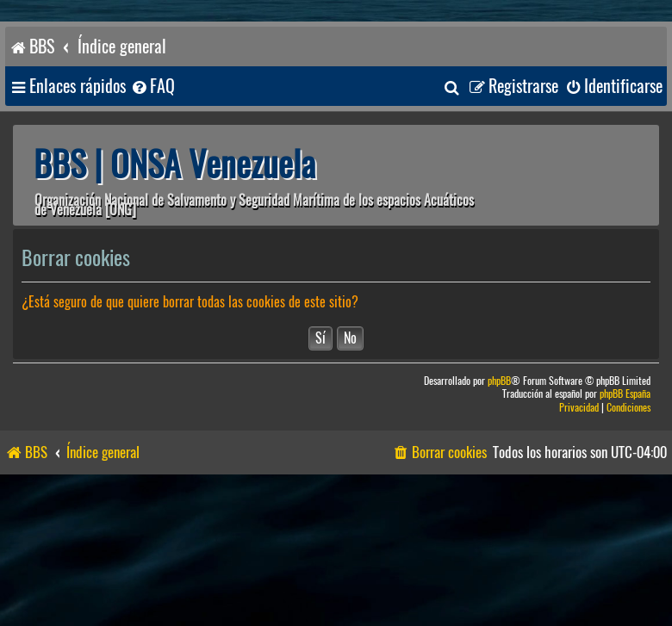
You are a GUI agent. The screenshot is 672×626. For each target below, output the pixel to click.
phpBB (499, 381)
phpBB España (625, 394)
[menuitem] (152, 87)
